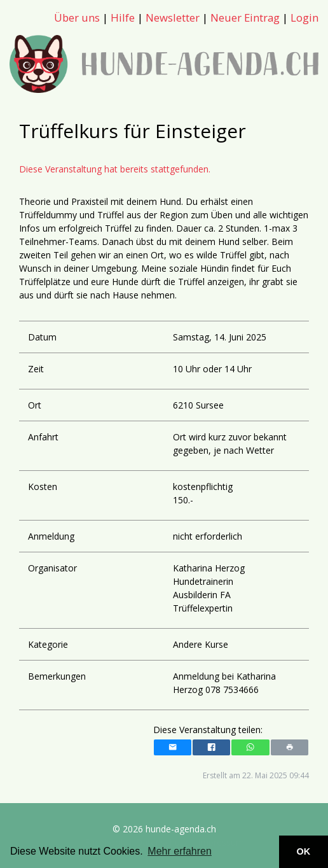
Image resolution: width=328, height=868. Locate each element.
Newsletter (173, 17)
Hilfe (123, 17)
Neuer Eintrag (245, 17)
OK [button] (304, 851)
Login (304, 17)
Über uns (77, 17)
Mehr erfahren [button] (180, 851)
